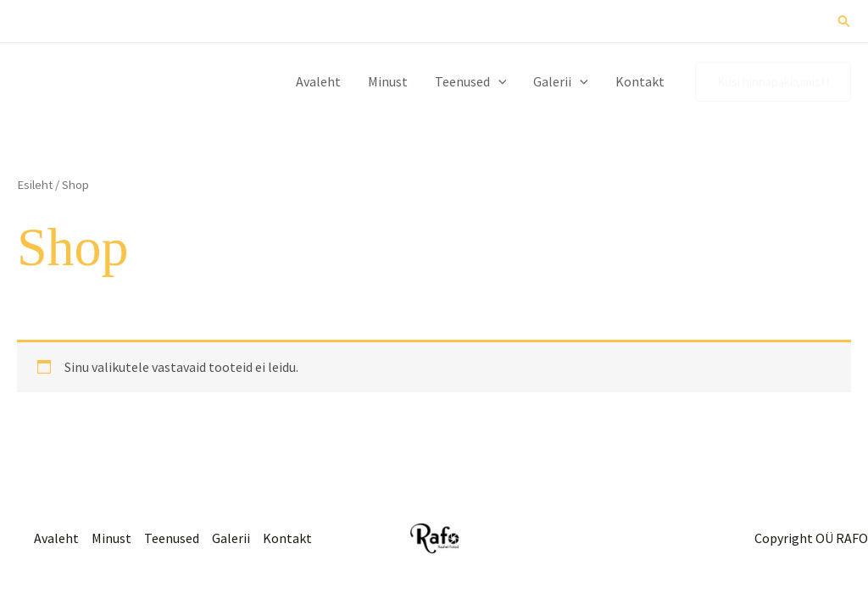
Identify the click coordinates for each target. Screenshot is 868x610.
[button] (844, 22)
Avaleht (318, 81)
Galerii (561, 81)
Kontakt (640, 81)
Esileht (35, 185)
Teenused (471, 81)
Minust (388, 81)
